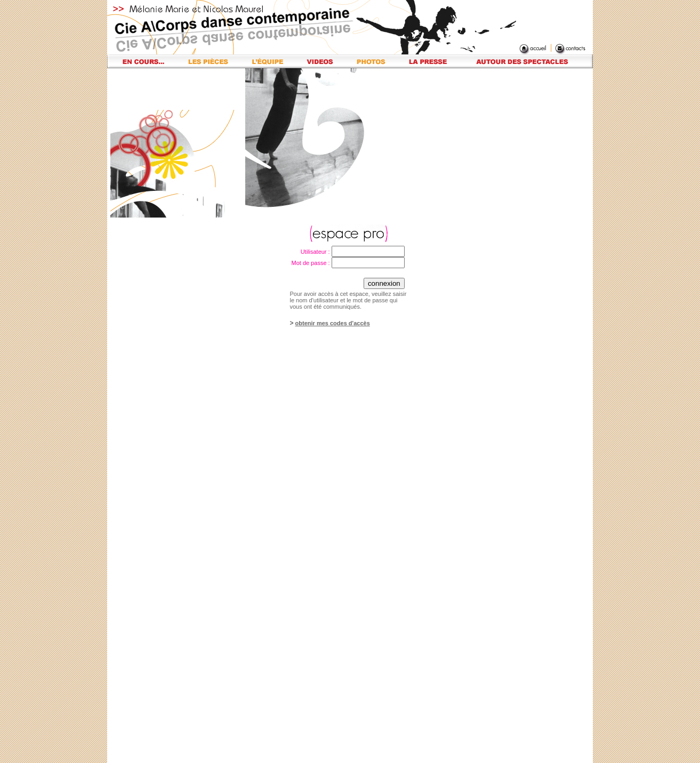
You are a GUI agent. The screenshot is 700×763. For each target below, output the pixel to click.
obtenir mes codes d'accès (333, 323)
